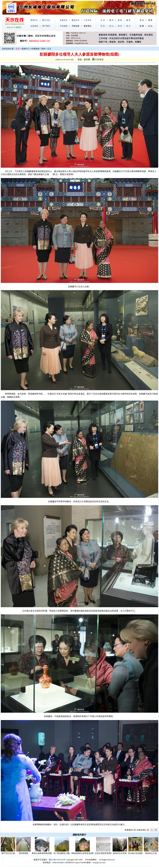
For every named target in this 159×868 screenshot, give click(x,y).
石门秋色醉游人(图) (62, 853)
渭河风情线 (23, 853)
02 (156, 830)
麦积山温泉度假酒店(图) (42, 853)
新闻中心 (26, 49)
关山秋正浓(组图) (135, 853)
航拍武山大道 (151, 853)
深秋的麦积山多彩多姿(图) (83, 853)
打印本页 (98, 60)
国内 (43, 49)
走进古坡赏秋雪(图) (103, 853)
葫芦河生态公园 (8, 853)
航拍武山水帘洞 (120, 853)
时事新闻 (35, 49)
